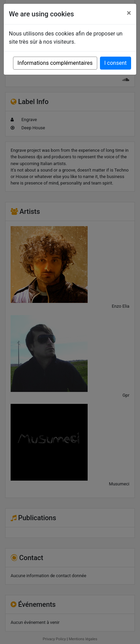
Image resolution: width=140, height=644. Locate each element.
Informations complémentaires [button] (55, 63)
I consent (116, 63)
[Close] (129, 13)
